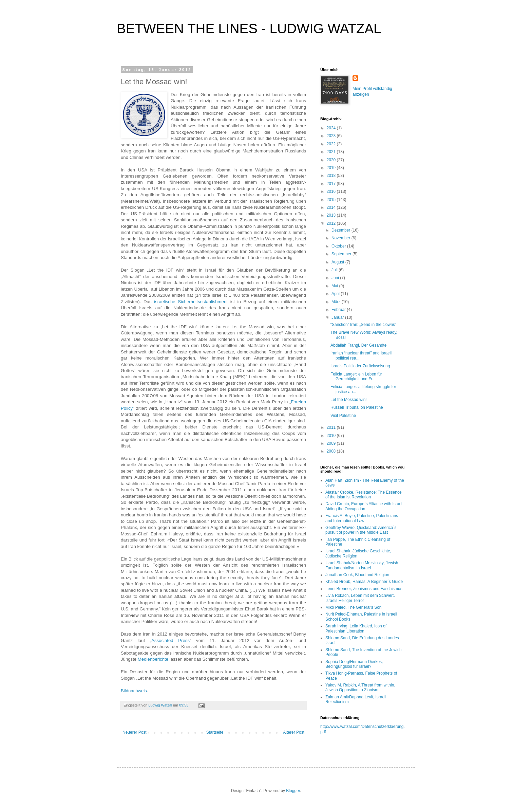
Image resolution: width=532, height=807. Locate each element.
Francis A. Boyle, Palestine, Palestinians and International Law (362, 518)
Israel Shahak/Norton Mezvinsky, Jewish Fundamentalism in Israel (362, 565)
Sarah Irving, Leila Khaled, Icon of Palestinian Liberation (356, 628)
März (337, 302)
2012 (332, 223)
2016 (332, 191)
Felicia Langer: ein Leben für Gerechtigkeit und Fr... (356, 377)
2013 (332, 215)
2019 (332, 168)
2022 (332, 144)
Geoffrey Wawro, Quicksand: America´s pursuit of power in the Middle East (361, 530)
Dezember (341, 230)
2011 (332, 427)
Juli (335, 270)
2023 (332, 136)
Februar (339, 310)
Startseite (215, 732)
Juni (336, 278)
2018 (332, 176)
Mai (335, 286)
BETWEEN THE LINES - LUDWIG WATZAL (249, 29)
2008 (332, 451)
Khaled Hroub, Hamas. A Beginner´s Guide (364, 582)
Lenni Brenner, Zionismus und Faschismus (364, 589)
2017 (332, 184)
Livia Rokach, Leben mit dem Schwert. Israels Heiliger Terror (360, 598)
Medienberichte (153, 659)
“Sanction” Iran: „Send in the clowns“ (363, 325)
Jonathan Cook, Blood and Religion (357, 575)
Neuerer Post (135, 732)
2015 (332, 200)
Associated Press (170, 640)
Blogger (293, 791)
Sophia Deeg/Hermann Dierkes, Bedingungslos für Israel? (354, 664)
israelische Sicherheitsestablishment (191, 302)
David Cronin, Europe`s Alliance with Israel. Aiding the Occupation (364, 506)
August (338, 262)
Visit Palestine (343, 416)
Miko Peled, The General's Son (354, 607)
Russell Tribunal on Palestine (357, 407)
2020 (332, 160)
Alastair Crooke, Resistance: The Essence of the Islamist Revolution (364, 495)
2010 (332, 436)
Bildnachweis (134, 691)
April (336, 294)
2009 (332, 443)
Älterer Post (294, 732)
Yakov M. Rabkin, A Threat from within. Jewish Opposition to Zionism (360, 687)
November (341, 238)
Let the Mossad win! (349, 400)
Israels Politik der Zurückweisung (360, 366)
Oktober (339, 246)
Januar (338, 317)
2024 (332, 128)
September (342, 254)
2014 (332, 207)
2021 (332, 152)
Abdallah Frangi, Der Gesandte (358, 345)
